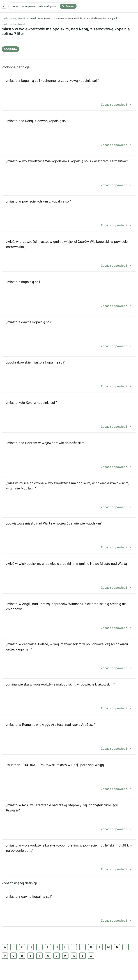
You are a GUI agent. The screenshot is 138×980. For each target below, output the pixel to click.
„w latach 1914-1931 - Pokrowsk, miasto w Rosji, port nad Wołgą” (69, 777)
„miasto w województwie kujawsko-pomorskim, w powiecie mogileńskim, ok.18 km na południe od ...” (69, 858)
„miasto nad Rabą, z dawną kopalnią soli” (69, 133)
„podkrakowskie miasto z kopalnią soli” (69, 375)
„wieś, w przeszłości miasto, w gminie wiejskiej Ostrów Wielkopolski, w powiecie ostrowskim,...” (69, 254)
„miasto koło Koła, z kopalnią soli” (69, 415)
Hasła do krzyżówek (14, 18)
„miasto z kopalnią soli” (69, 294)
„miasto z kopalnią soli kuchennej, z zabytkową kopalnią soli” (69, 93)
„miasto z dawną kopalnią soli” (69, 334)
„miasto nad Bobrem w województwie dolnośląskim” (69, 455)
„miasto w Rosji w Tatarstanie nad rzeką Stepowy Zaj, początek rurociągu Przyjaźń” (69, 817)
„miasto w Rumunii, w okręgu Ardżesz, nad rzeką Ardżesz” (69, 737)
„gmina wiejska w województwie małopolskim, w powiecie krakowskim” (69, 697)
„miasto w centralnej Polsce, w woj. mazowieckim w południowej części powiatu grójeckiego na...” (69, 656)
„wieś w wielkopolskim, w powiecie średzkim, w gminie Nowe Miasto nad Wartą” (69, 576)
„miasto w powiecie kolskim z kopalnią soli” (69, 214)
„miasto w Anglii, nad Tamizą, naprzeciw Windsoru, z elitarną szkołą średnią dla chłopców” (69, 616)
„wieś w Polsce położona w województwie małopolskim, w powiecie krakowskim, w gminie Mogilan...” (69, 495)
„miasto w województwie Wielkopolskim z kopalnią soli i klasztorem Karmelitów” (69, 173)
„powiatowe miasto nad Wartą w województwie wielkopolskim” (69, 536)
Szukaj (68, 6)
